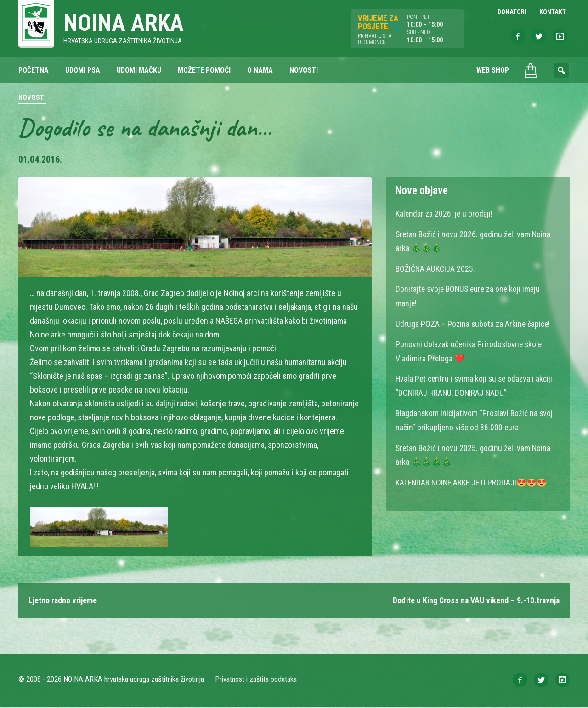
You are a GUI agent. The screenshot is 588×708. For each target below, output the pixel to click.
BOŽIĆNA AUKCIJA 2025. (436, 268)
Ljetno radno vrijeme (63, 601)
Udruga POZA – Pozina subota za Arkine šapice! (474, 323)
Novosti (32, 98)
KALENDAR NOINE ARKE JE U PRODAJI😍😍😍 (473, 479)
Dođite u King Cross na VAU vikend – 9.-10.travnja (475, 601)
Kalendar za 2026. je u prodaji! (444, 214)
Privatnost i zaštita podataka (256, 680)
